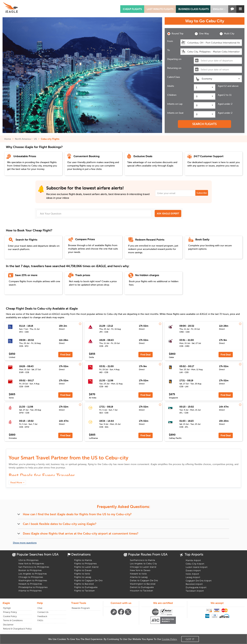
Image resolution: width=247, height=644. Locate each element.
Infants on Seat (175, 113)
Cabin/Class (174, 77)
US (35, 139)
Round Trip (175, 34)
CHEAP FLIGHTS (132, 9)
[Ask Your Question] (94, 213)
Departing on (174, 59)
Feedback (42, 616)
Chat (40, 608)
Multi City (227, 34)
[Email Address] (182, 193)
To (169, 50)
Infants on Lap (175, 104)
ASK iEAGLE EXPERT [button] (168, 213)
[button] (219, 9)
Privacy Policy (10, 612)
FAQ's (40, 620)
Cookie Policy (10, 616)
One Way (202, 34)
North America (23, 139)
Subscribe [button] (202, 193)
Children (172, 95)
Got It (190, 639)
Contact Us (43, 612)
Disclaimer (8, 625)
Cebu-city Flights (50, 139)
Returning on (174, 68)
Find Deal (65, 355)
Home (9, 139)
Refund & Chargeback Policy (17, 629)
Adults (171, 86)
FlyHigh (7, 608)
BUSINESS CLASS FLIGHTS (194, 9)
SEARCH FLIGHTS (204, 124)
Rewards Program (81, 608)
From (170, 41)
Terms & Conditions (13, 620)
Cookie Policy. (169, 639)
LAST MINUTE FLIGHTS (160, 9)
